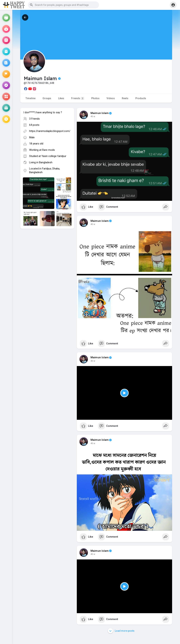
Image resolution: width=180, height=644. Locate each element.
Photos (95, 98)
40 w (93, 116)
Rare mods (49, 150)
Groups (47, 98)
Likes (61, 98)
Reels (125, 98)
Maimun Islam (100, 113)
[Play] (124, 393)
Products (141, 98)
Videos (111, 98)
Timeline (30, 98)
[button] (63, 5)
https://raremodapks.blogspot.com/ (50, 131)
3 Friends (34, 119)
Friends (78, 98)
